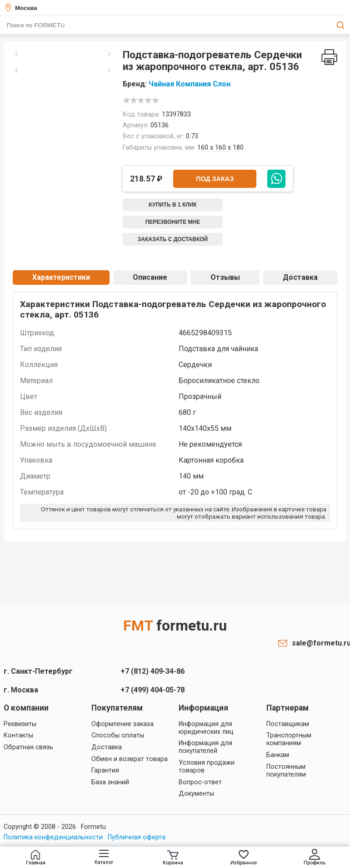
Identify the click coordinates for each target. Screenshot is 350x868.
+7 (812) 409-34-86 (152, 671)
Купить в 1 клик (172, 205)
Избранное (244, 858)
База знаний (110, 782)
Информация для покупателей (205, 747)
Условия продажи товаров (207, 767)
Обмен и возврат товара (130, 759)
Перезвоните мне (173, 222)
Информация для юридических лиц (206, 728)
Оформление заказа (122, 724)
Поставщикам (288, 724)
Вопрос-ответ (200, 782)
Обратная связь (28, 747)
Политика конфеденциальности (53, 837)
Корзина (173, 858)
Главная (36, 858)
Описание (150, 277)
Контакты (18, 735)
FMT (175, 626)
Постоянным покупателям (286, 771)
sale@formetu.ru (319, 643)
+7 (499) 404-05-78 (152, 690)
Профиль (315, 857)
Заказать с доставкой (173, 239)
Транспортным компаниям (289, 739)
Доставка (300, 277)
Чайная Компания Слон (190, 84)
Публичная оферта (137, 837)
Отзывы (225, 277)
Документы (196, 794)
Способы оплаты (118, 735)
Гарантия (105, 770)
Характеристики (61, 277)
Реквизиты (20, 724)
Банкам (278, 755)
